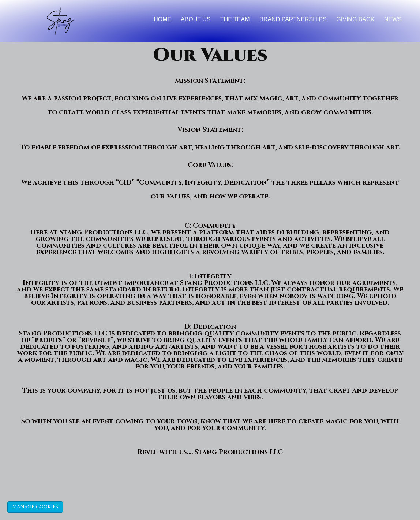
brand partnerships (293, 19)
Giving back (355, 19)
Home (162, 19)
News (393, 19)
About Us (196, 19)
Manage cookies (35, 507)
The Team (235, 19)
